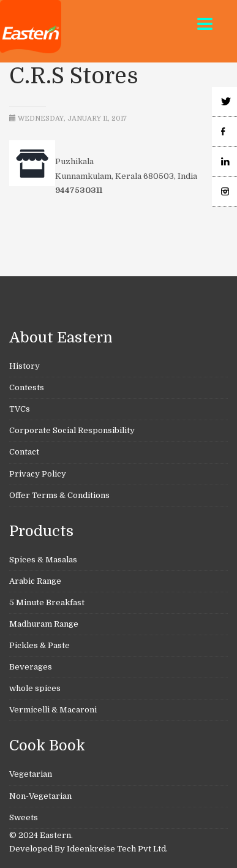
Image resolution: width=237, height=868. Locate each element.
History (24, 366)
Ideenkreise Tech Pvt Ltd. (117, 849)
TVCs (20, 409)
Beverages (31, 667)
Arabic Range (35, 581)
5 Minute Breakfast (47, 602)
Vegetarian (31, 774)
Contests (27, 387)
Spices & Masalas (43, 560)
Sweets (24, 817)
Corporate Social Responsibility (72, 430)
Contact (24, 452)
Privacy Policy (38, 474)
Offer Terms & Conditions (59, 495)
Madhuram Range (44, 624)
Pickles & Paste (39, 645)
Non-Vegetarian (40, 796)
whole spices (35, 688)
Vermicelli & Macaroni (53, 710)
